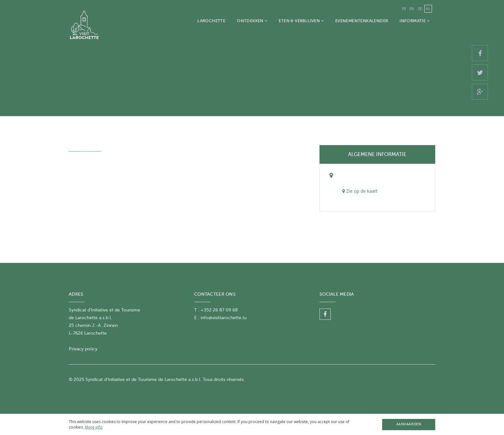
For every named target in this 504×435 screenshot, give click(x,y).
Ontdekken (252, 21)
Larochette (211, 21)
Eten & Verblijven (301, 21)
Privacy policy (83, 349)
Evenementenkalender (362, 21)
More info (94, 427)
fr (404, 9)
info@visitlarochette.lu (224, 318)
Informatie (414, 21)
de (420, 9)
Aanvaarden (409, 424)
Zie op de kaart (360, 191)
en (412, 9)
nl (428, 9)
